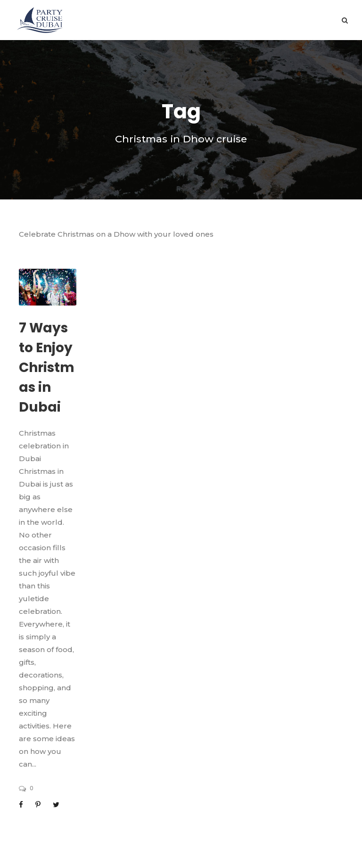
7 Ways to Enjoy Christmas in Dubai (47, 368)
